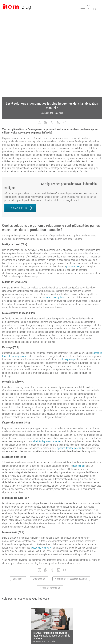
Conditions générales (26, 634)
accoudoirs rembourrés (42, 464)
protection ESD (73, 183)
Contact (82, 634)
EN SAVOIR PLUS (18, 125)
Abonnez (50, 586)
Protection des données (65, 634)
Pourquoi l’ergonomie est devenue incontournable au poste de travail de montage (51, 552)
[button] (40, 39)
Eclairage (59, 29)
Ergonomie (51, 558)
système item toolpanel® (69, 364)
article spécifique (68, 276)
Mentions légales (45, 634)
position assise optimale (54, 214)
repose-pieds (79, 382)
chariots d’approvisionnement (47, 358)
